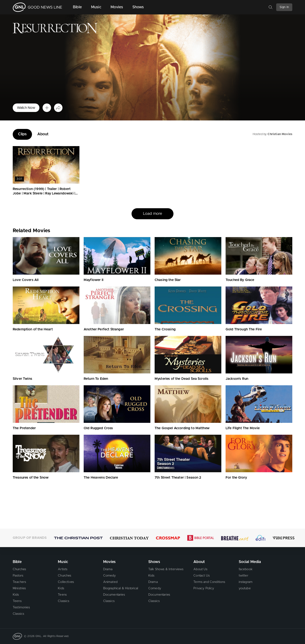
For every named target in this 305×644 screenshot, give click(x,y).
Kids (16, 595)
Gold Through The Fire (244, 329)
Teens (17, 601)
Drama (108, 569)
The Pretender (24, 428)
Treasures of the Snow (31, 478)
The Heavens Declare (101, 478)
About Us (200, 569)
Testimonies (21, 607)
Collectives (66, 582)
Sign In (284, 7)
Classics (18, 614)
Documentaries (114, 595)
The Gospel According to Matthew (182, 428)
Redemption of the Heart (33, 329)
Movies (117, 7)
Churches (19, 569)
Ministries (19, 588)
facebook (246, 569)
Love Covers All (26, 280)
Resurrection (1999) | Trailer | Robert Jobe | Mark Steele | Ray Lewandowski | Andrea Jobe (44, 193)
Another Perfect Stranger (104, 329)
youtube (245, 588)
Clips (22, 134)
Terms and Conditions (209, 582)
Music (96, 7)
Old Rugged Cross (98, 428)
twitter (243, 576)
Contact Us (202, 576)
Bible (77, 7)
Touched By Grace (240, 280)
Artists (63, 569)
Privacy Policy (204, 588)
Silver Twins (22, 379)
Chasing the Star (168, 280)
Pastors (18, 576)
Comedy (110, 576)
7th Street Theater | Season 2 (178, 478)
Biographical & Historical (121, 588)
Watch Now (26, 108)
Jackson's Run (237, 379)
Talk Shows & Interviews (166, 569)
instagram (246, 582)
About (43, 134)
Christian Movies (280, 134)
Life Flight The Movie (243, 428)
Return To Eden (96, 379)
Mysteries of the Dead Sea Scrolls (182, 379)
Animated (110, 582)
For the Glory (236, 478)
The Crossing (165, 329)
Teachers (19, 582)
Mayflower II (94, 280)
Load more (152, 214)
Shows (138, 7)
